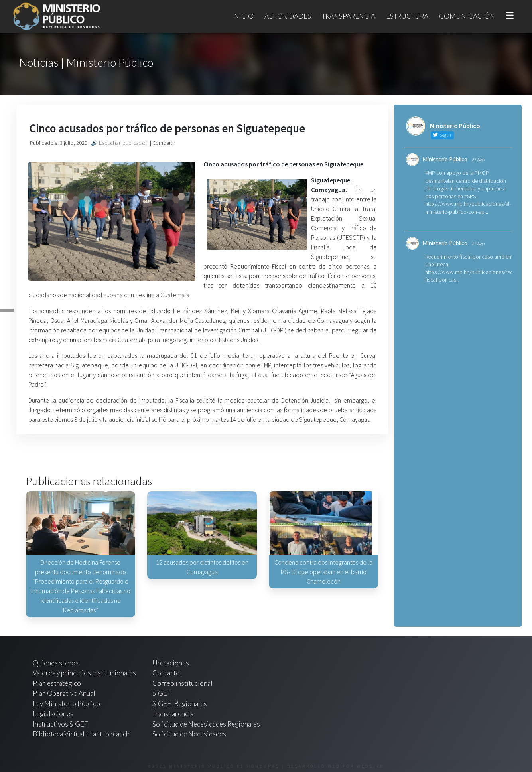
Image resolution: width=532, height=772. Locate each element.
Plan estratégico (57, 683)
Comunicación (467, 16)
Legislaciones (53, 714)
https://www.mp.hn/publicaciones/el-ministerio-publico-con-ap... (468, 208)
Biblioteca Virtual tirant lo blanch (81, 734)
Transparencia (349, 16)
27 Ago (478, 159)
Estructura (407, 16)
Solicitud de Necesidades (189, 734)
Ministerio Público (445, 159)
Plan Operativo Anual (64, 693)
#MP (430, 173)
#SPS (470, 196)
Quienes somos (56, 663)
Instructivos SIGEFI (61, 724)
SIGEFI (163, 693)
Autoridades (288, 16)
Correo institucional (182, 683)
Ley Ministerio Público (66, 704)
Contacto (166, 673)
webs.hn (371, 766)
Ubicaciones (171, 663)
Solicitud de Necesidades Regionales (206, 724)
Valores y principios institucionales (84, 673)
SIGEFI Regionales (180, 704)
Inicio (243, 16)
